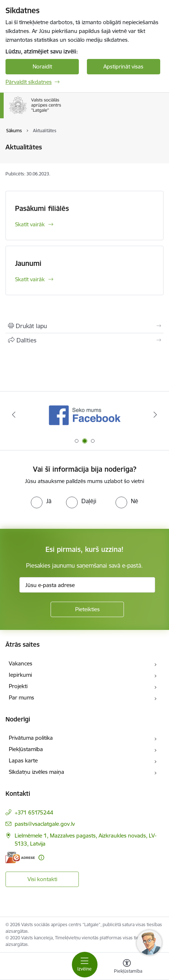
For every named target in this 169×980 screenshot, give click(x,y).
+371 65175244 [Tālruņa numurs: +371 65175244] (34, 812)
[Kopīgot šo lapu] (84, 340)
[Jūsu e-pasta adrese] (87, 585)
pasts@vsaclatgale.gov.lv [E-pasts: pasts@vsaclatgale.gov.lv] (45, 824)
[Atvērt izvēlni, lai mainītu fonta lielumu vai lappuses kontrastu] (127, 967)
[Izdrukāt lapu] (84, 326)
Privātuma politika (31, 738)
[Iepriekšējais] (14, 415)
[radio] (41, 501)
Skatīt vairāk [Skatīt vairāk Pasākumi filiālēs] (30, 224)
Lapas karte (23, 760)
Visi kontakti (42, 879)
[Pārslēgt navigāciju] (85, 965)
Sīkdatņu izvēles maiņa (36, 772)
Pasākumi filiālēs (42, 208)
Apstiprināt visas (123, 66)
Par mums (21, 697)
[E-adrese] (20, 857)
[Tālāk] (155, 415)
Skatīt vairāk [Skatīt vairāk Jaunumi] (30, 279)
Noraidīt (42, 66)
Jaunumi (28, 263)
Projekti (18, 686)
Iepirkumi (20, 675)
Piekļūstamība (26, 749)
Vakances (21, 663)
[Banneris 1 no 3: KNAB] (85, 415)
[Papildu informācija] (41, 857)
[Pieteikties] (87, 609)
